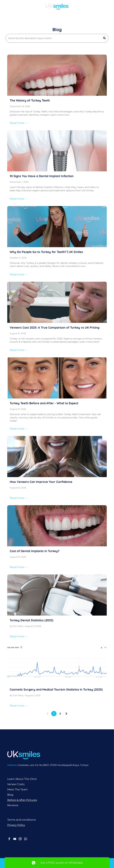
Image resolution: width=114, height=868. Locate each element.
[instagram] (20, 839)
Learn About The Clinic (22, 779)
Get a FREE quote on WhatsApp (62, 863)
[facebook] (9, 839)
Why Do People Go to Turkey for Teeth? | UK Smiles (46, 252)
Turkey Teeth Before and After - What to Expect (44, 403)
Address (12, 765)
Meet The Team (17, 789)
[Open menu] (107, 6)
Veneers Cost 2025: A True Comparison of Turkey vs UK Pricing (55, 328)
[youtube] (15, 839)
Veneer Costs (16, 784)
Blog (10, 795)
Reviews (13, 805)
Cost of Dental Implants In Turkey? (35, 551)
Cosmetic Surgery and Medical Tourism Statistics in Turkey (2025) (56, 689)
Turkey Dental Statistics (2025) (31, 620)
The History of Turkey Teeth (30, 100)
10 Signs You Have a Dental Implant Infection (42, 176)
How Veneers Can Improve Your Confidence (41, 482)
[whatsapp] (26, 839)
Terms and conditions (21, 820)
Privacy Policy (16, 825)
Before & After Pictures (22, 800)
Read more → (19, 123)
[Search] (57, 38)
